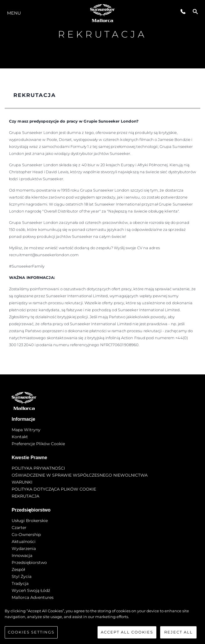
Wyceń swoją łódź (31, 590)
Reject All (179, 634)
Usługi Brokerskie (30, 521)
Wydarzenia (24, 549)
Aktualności (24, 542)
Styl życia (22, 576)
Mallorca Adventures (33, 597)
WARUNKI (22, 482)
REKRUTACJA (25, 496)
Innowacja (22, 555)
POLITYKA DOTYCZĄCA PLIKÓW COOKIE (54, 489)
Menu (14, 13)
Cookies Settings (31, 634)
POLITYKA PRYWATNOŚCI (38, 468)
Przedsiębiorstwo (29, 562)
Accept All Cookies (127, 634)
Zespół (18, 569)
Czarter (19, 528)
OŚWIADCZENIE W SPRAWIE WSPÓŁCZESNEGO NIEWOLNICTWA (80, 475)
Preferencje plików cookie (38, 444)
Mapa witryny (26, 430)
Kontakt (20, 437)
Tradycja (20, 583)
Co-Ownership (26, 535)
